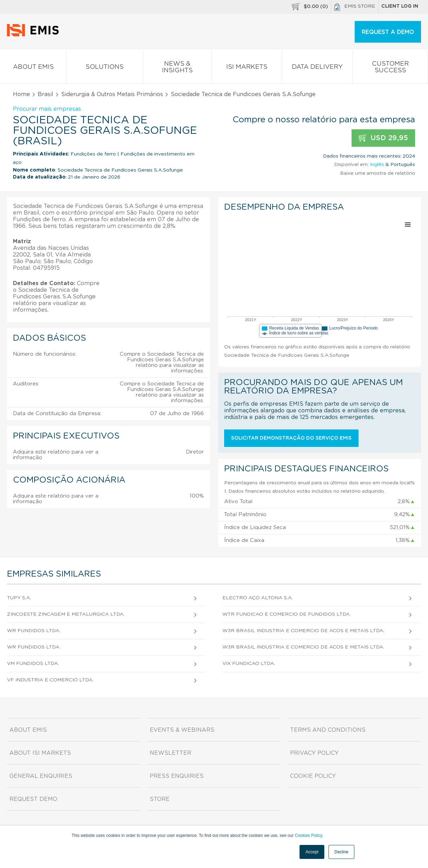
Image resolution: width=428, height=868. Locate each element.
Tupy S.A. (19, 598)
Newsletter (171, 753)
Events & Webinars (182, 730)
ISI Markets (247, 68)
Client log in (400, 6)
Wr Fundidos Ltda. (34, 631)
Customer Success (390, 68)
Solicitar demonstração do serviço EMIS (291, 438)
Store (160, 799)
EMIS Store (355, 7)
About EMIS (33, 68)
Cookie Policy (313, 776)
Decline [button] (341, 852)
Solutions (105, 68)
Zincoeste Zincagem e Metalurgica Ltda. (66, 614)
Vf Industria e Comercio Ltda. (50, 680)
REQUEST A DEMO (388, 32)
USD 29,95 (383, 138)
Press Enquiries (177, 776)
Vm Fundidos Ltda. (33, 664)
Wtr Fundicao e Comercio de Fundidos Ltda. (287, 614)
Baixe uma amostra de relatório (378, 173)
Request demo (33, 799)
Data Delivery (317, 68)
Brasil (46, 94)
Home (21, 94)
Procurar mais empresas (47, 109)
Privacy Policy (314, 753)
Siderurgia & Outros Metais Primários (112, 94)
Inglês (377, 165)
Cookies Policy (308, 836)
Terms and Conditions (328, 730)
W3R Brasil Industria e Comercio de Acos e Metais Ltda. (303, 631)
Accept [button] (312, 852)
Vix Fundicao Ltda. (249, 664)
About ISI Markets (40, 753)
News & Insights (178, 68)
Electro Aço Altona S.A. (258, 598)
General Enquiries (41, 776)
